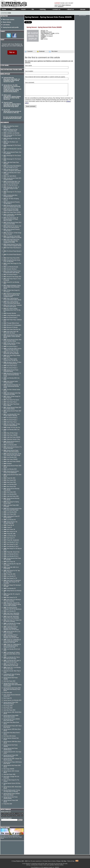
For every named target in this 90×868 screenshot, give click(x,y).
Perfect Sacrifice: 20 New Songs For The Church (12, 344)
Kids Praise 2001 (10, 492)
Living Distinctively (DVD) (12, 315)
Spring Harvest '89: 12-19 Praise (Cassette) (12, 632)
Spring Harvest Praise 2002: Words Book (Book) (11, 703)
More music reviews (9, 20)
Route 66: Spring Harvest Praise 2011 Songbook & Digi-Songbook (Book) (12, 295)
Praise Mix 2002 (9, 478)
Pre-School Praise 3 (10, 368)
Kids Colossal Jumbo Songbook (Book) (11, 382)
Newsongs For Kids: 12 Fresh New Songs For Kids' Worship (11, 188)
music (23, 9)
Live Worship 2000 (10, 512)
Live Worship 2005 (10, 445)
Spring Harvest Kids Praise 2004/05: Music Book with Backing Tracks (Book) (12, 685)
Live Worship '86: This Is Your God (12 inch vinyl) (12, 658)
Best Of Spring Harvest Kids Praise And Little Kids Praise (13, 509)
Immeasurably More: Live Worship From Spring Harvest (12, 182)
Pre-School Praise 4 (10, 347)
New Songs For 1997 (11, 544)
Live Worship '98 (10, 536)
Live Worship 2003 (10, 469)
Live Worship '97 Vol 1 (11, 546)
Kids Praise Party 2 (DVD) (12, 212)
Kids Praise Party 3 (10, 366)
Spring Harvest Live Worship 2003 (12, 700)
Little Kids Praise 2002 (9, 681)
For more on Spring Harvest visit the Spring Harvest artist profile (12, 118)
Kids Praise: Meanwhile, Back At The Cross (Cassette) (11, 614)
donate (82, 9)
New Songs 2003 (8, 706)
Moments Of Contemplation (12, 325)
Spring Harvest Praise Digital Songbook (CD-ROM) (11, 210)
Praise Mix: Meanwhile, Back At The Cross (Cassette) (11, 617)
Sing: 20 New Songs (11, 433)
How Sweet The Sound (11, 400)
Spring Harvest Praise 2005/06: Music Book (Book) (12, 720)
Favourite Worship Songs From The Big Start (12, 261)
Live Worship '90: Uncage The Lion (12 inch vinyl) (12, 624)
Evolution (8, 464)
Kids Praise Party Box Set (12, 329)
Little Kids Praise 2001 (11, 496)
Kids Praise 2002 (10, 482)
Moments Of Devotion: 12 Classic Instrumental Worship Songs (12, 386)
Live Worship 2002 (10, 484)
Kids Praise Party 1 (10, 422)
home (3, 9)
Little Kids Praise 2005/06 (12, 437)
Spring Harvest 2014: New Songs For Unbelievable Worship (12, 206)
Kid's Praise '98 (9, 529)
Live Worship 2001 (10, 494)
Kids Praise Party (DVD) (12, 258)
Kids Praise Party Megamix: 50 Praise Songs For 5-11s (12, 167)
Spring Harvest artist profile (11, 27)
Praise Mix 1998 (9, 534)
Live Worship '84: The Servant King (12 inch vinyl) (11, 665)
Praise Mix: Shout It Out (11, 552)
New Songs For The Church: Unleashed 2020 (10, 130)
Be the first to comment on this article (42, 58)
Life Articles (6, 25)
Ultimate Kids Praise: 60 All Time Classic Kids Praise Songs (12, 455)
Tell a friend (53, 51)
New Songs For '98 (10, 532)
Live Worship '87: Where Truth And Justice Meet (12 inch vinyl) (12, 654)
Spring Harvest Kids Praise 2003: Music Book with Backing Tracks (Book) (12, 689)
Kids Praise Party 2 (10, 402)
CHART (71, 3)
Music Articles (7, 22)
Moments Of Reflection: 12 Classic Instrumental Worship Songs (12, 375)
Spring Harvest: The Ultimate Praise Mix (10, 523)
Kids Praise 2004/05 (10, 459)
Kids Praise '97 (9, 538)
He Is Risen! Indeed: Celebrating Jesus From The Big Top (12, 310)
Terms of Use (71, 861)
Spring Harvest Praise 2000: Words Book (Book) (11, 756)
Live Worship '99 (10, 520)
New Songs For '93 (10, 597)
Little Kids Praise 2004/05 (12, 461)
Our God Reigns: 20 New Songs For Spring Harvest (12, 425)
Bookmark (41, 51)
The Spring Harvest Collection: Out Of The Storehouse (13, 608)
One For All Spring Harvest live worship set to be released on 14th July (12, 111)
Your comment (30, 82)
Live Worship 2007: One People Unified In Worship (11, 415)
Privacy (58, 861)
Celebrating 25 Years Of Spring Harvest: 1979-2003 (12, 675)
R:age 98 (8, 527)
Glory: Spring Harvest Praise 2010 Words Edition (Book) (12, 299)
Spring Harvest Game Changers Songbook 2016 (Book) (12, 170)
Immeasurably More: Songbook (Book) (11, 196)
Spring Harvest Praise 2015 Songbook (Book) (12, 179)
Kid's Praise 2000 (10, 514)
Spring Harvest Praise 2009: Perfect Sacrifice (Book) (13, 340)
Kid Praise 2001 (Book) (10, 736)
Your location (29, 71)
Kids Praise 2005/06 (10, 435)
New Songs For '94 (10, 578)
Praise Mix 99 (9, 525)
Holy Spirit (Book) (10, 176)
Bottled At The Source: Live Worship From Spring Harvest (12, 227)
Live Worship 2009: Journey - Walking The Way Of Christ (12, 349)
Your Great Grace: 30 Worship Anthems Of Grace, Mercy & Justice (11, 219)
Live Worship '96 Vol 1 (11, 554)
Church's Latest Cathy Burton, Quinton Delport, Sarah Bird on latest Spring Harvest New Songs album (12, 105)
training (42, 9)
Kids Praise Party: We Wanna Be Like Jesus (11, 332)
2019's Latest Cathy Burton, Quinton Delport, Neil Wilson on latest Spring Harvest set (12, 97)
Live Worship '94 (10, 576)
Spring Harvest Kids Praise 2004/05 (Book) (11, 798)
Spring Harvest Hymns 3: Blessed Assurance (12, 442)
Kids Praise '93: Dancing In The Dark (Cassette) (12, 600)
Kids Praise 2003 (8, 708)
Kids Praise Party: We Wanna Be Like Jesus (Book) (11, 353)
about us (70, 9)
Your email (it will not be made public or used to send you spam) (45, 77)
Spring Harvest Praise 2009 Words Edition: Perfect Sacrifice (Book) (12, 336)
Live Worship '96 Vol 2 (11, 556)
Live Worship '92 (10, 611)
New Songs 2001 (10, 487)
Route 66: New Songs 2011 (12, 277)
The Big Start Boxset (11, 185)
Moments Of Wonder (11, 327)
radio (13, 9)
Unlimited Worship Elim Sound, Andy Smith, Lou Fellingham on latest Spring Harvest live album (12, 80)
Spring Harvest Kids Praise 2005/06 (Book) (11, 749)
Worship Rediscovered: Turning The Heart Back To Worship (12, 791)
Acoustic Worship (10, 313)
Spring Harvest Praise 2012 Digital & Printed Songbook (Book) (12, 245)
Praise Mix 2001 (8, 693)
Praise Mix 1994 (9, 574)
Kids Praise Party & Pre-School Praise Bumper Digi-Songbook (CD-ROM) (12, 241)
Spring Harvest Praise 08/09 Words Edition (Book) (11, 716)
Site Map (64, 861)
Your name (28, 66)
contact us (56, 9)
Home (9, 13)
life (32, 9)
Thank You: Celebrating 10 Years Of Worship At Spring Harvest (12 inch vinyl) (12, 641)
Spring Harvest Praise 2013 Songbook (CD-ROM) (12, 223)
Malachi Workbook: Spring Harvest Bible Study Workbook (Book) (12, 287)
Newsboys (61, 6)
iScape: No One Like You (12, 427)
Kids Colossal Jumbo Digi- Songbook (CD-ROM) (12, 394)
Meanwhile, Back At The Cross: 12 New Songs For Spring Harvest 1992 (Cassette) (12, 604)
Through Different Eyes (11, 323)
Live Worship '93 (10, 589)
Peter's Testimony (66, 5)
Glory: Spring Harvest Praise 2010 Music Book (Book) (12, 303)
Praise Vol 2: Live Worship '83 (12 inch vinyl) (12, 668)
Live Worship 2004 (10, 457)
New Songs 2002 (10, 480)
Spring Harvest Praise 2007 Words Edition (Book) (12, 408)
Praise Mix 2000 (8, 804)
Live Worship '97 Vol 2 (11, 542)
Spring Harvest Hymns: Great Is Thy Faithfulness (11, 472)
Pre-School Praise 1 (10, 420)
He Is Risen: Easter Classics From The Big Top (11, 360)
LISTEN (57, 3)
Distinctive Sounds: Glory (12, 439)
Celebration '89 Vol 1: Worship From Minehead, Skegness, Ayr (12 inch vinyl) (11, 636)
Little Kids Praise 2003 (9, 710)
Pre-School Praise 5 (10, 318)
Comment (29, 51)
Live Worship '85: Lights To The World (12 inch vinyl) (12, 661)
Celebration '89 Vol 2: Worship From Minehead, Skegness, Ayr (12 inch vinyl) (11, 628)
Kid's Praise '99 (8, 698)
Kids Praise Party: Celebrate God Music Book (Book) (13, 306)
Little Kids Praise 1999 (9, 774)
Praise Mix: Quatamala (11, 540)
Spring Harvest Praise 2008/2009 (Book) (11, 371)
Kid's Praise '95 (9, 562)
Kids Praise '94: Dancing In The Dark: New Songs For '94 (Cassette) (12, 582)
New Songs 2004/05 (9, 769)
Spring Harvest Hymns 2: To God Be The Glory (13, 448)
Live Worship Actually (11, 267)
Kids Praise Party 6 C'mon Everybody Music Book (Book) (12, 272)
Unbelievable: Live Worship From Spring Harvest (12, 215)
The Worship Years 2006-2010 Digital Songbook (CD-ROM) (12, 237)
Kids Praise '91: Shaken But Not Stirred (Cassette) (12, 621)
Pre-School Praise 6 (10, 275)
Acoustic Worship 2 (10, 269)
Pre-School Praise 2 (10, 418)
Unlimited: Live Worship (11, 133)
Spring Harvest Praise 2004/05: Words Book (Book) (11, 451)
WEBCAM (64, 3)
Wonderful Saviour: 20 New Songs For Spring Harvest (12, 363)
